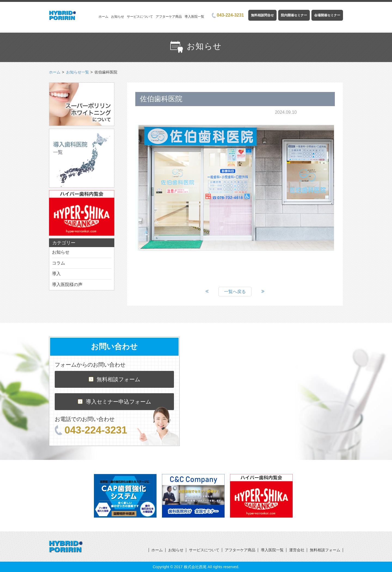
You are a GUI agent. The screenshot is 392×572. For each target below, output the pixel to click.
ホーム (103, 17)
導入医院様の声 (67, 285)
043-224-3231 (228, 15)
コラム (59, 263)
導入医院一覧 (194, 17)
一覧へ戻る (235, 292)
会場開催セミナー (327, 15)
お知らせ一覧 (78, 72)
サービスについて (140, 17)
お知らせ (118, 17)
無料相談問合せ (262, 15)
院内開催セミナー (294, 15)
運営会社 (297, 550)
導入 (56, 274)
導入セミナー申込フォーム (114, 402)
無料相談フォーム (114, 379)
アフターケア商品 (169, 17)
